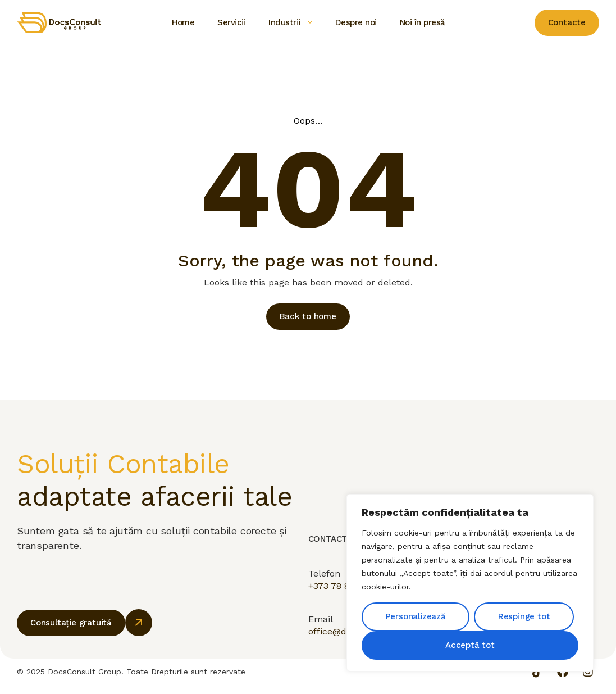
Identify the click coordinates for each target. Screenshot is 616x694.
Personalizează (416, 616)
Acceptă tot (470, 645)
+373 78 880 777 (344, 595)
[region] (470, 583)
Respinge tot (524, 616)
